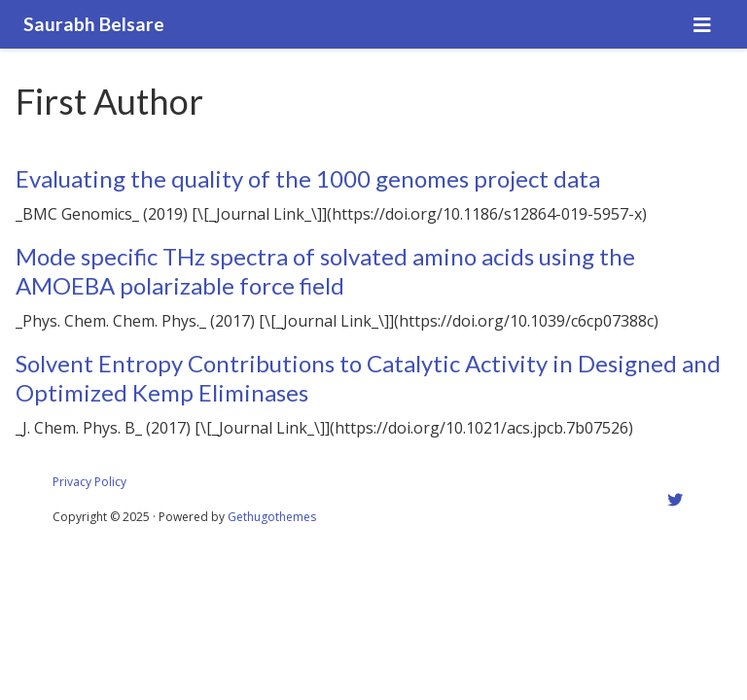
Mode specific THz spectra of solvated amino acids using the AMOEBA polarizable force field (325, 271)
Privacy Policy (89, 482)
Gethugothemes (272, 517)
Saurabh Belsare (94, 24)
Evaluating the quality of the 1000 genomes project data (308, 178)
